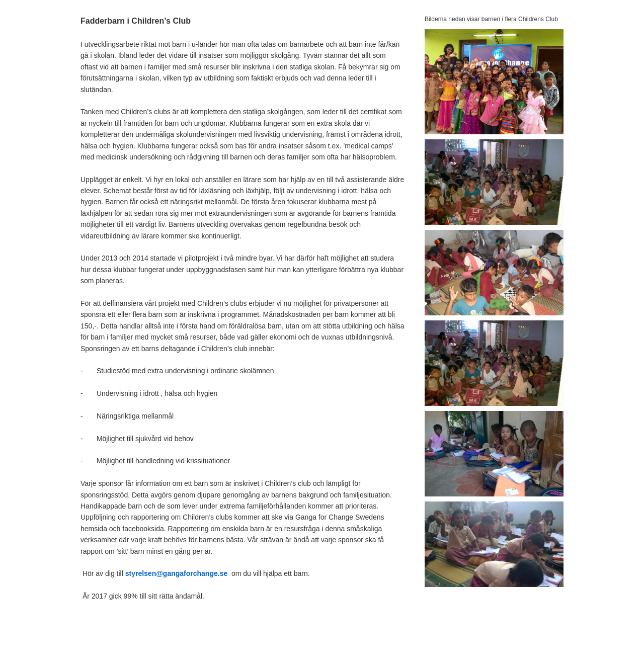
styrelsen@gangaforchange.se (177, 573)
